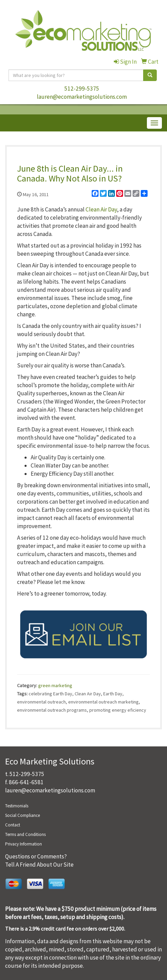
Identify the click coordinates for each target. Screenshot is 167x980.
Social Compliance (22, 815)
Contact (13, 825)
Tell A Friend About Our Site (39, 865)
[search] (150, 75)
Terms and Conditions (25, 834)
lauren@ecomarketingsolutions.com (82, 97)
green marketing (55, 685)
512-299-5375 (82, 89)
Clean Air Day (101, 209)
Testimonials (17, 806)
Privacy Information (24, 844)
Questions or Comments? (36, 856)
